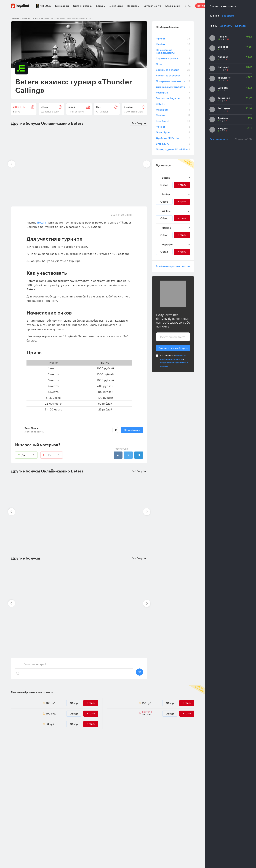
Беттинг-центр (152, 6)
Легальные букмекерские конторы (32, 692)
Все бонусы (139, 123)
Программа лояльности (173, 81)
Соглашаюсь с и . (174, 361)
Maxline (173, 115)
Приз (173, 64)
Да (30, 455)
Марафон (173, 110)
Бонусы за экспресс (173, 76)
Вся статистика (219, 139)
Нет (55, 455)
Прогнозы (133, 6)
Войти (201, 6)
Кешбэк (173, 44)
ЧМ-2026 (45, 6)
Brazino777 (173, 144)
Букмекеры (62, 6)
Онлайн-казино (82, 6)
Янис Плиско (32, 428)
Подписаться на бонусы (173, 347)
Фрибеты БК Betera (173, 138)
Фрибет (173, 39)
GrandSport (173, 132)
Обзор (164, 185)
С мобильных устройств (173, 87)
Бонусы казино (41, 18)
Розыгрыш (173, 93)
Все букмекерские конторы (173, 266)
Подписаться (132, 430)
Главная (15, 18)
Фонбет (173, 127)
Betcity (173, 104)
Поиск (190, 6)
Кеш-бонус (173, 121)
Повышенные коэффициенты (173, 51)
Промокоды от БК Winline (173, 149)
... (187, 4)
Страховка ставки (173, 58)
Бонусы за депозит (173, 70)
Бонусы (101, 6)
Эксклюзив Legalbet (173, 98)
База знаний (173, 6)
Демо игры (116, 6)
